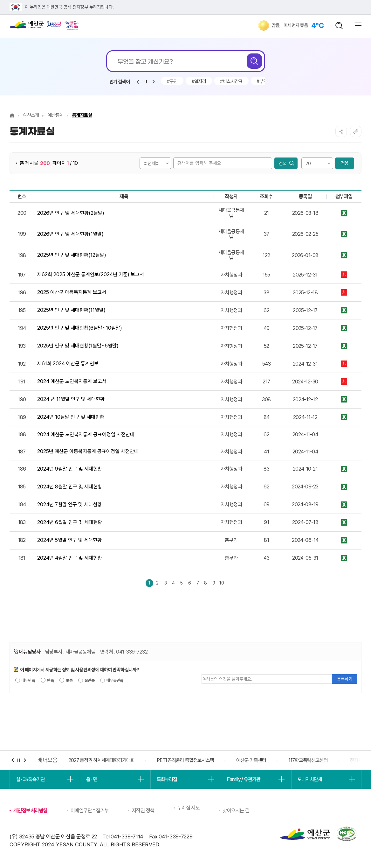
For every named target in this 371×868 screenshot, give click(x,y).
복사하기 (356, 131)
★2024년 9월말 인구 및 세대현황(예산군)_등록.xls (344, 469)
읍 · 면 (92, 781)
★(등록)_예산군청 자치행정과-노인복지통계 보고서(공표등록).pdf (344, 382)
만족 (47, 682)
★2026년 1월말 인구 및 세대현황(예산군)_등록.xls (344, 234)
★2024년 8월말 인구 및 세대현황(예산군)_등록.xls (344, 487)
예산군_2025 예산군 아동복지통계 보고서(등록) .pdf (344, 293)
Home (12, 115)
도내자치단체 (310, 781)
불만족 (86, 682)
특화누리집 (167, 781)
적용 (345, 163)
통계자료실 (82, 115)
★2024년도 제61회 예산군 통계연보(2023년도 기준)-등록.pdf (344, 364)
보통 (66, 682)
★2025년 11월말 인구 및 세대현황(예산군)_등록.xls (344, 310)
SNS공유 (341, 131)
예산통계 (56, 115)
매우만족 (25, 682)
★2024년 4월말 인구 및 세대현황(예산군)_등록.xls (344, 558)
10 (238, 583)
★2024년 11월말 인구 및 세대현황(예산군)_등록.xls (344, 399)
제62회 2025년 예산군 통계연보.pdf (344, 275)
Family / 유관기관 (244, 781)
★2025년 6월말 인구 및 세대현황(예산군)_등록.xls (344, 328)
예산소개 (31, 115)
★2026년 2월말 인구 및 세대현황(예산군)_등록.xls (344, 213)
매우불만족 (112, 682)
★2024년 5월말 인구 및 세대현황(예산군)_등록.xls (344, 540)
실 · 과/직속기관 (30, 781)
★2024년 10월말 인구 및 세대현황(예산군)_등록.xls (344, 417)
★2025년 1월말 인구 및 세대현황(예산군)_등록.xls (344, 346)
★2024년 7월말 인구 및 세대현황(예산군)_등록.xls (344, 505)
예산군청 (27, 26)
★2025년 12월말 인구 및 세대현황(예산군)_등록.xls (344, 255)
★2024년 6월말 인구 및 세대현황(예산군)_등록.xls (344, 523)
